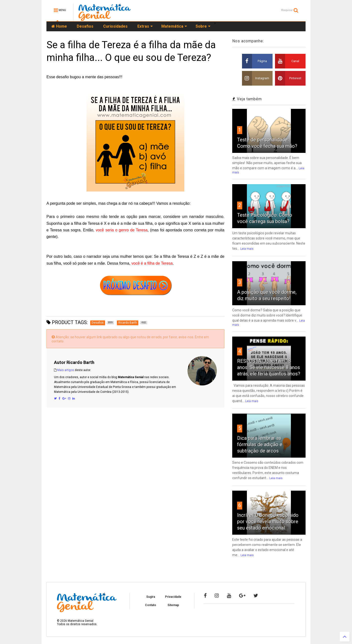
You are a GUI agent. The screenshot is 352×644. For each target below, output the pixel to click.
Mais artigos (66, 370)
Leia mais (247, 249)
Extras (145, 26)
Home (59, 26)
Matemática (174, 26)
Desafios (85, 26)
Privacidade (173, 597)
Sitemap (173, 605)
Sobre (203, 26)
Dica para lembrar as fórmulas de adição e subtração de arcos (260, 444)
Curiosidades (115, 26)
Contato (151, 605)
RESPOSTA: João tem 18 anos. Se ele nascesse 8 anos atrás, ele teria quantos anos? (269, 367)
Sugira (151, 597)
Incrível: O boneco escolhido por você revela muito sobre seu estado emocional (268, 521)
